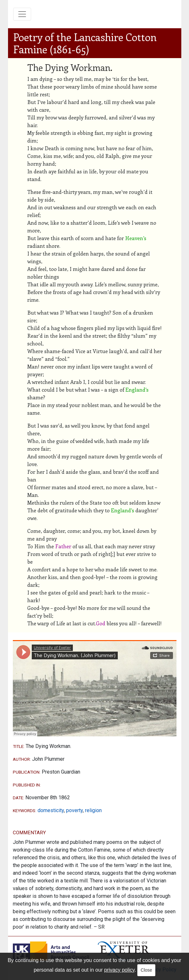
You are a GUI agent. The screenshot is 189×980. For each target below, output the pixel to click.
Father (63, 546)
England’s (137, 390)
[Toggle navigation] (22, 14)
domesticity (51, 810)
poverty (74, 810)
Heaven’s (136, 238)
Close (146, 970)
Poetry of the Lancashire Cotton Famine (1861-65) (85, 43)
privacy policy (120, 970)
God (101, 623)
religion (93, 810)
